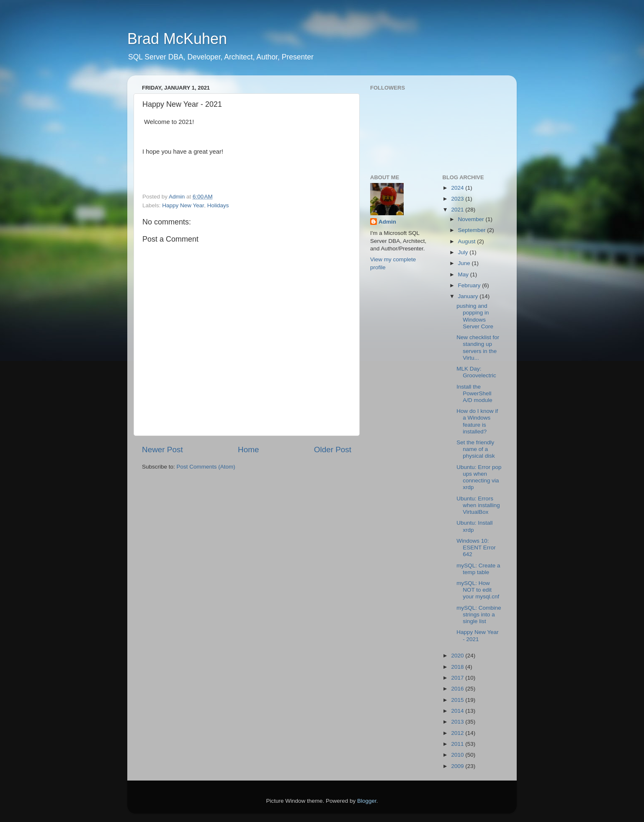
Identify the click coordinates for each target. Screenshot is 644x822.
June (465, 263)
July (464, 252)
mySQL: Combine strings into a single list (479, 615)
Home (248, 450)
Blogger (367, 801)
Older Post (333, 450)
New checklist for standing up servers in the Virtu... (478, 348)
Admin (387, 222)
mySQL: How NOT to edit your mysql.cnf (478, 590)
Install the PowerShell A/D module (474, 393)
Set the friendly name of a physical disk (476, 449)
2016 (458, 689)
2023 (458, 199)
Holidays (218, 205)
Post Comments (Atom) (206, 467)
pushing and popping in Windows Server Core (475, 316)
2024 (458, 188)
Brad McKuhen (177, 39)
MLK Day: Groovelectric (476, 372)
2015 (458, 700)
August (468, 241)
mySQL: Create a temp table (478, 569)
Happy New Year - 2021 (478, 635)
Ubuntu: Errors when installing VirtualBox (478, 505)
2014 (458, 711)
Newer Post (162, 450)
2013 (458, 722)
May (464, 274)
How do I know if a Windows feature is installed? (477, 421)
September (473, 230)
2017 (458, 678)
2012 (458, 733)
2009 (458, 766)
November (472, 219)
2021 (458, 210)
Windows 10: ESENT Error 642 (476, 548)
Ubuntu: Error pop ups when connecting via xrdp (479, 477)
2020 (458, 656)
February (470, 285)
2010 (458, 755)
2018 (458, 667)
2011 (458, 744)
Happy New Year (183, 205)
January (469, 296)
